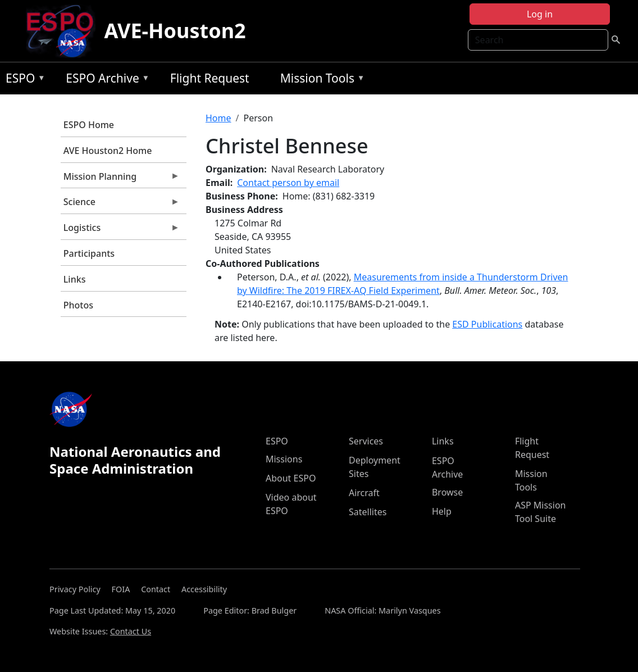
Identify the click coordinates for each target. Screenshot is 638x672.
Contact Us (131, 631)
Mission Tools (320, 80)
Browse (447, 492)
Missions (284, 459)
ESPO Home (89, 125)
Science (120, 205)
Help (442, 511)
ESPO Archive (105, 80)
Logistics (120, 230)
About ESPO (291, 478)
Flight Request (210, 78)
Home (218, 118)
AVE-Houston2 (175, 31)
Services (366, 441)
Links (75, 279)
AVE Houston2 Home (108, 151)
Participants (89, 253)
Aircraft (364, 493)
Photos (78, 305)
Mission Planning (120, 179)
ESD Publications (487, 324)
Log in (540, 14)
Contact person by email (288, 183)
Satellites (368, 512)
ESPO (23, 80)
